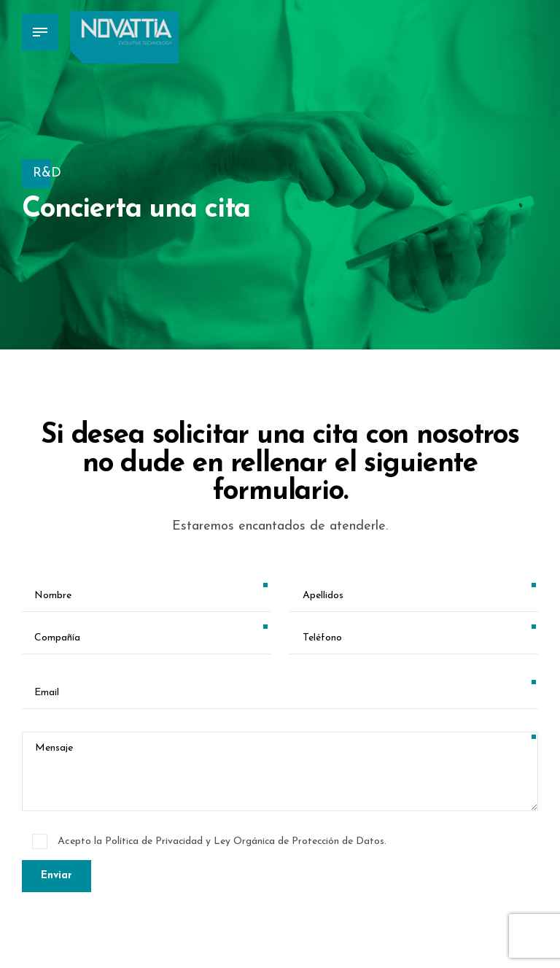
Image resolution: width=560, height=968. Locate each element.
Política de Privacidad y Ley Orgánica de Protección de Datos (246, 841)
